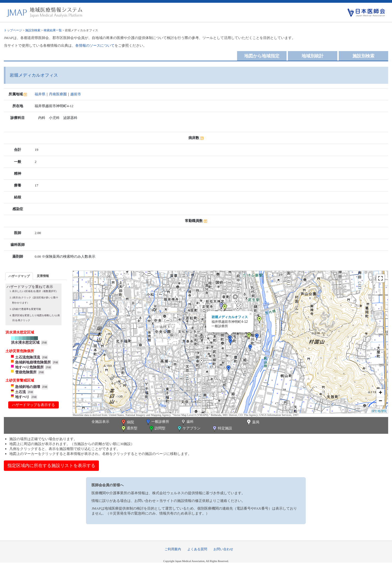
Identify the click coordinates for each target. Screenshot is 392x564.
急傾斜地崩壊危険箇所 (33, 362)
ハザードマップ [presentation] (19, 276)
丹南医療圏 (58, 94)
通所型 (129, 429)
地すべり (22, 397)
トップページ (13, 30)
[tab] (19, 276)
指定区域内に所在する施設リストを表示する (51, 466)
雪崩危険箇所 (26, 372)
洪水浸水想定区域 (25, 342)
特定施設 (222, 429)
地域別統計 (313, 56)
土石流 (20, 392)
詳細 (44, 343)
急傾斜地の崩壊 (28, 387)
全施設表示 (100, 422)
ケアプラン (188, 429)
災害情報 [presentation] (43, 276)
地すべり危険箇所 (29, 367)
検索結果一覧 (53, 30)
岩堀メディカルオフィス (230, 317)
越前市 (76, 94)
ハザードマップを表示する (34, 405)
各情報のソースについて (95, 45)
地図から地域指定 (262, 56)
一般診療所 (157, 422)
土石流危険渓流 (28, 357)
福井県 (40, 94)
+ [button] (381, 393)
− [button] (381, 401)
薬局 (252, 423)
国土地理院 (379, 411)
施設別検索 (33, 30)
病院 (127, 423)
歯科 (187, 422)
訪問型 (157, 429)
